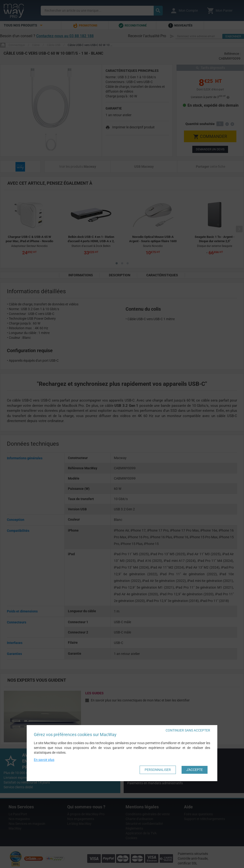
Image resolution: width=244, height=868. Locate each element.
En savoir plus (44, 760)
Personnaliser (158, 770)
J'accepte (195, 770)
